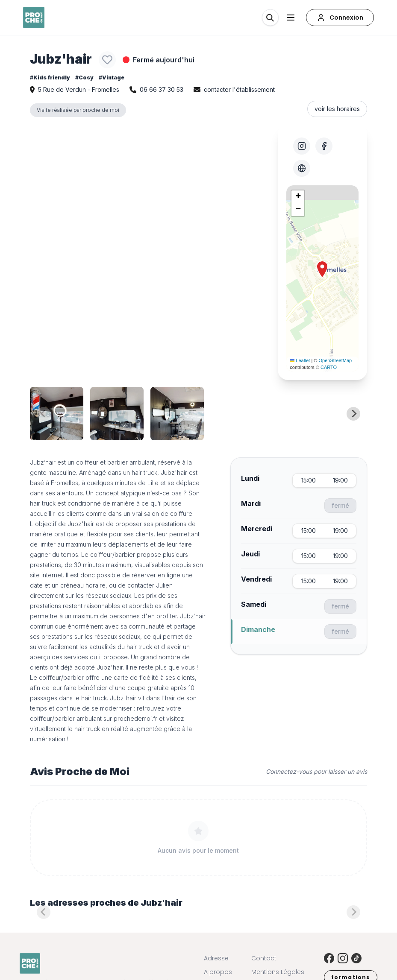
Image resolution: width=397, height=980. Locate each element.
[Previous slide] (44, 414)
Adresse (216, 958)
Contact (264, 958)
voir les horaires (337, 109)
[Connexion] (340, 18)
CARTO (329, 367)
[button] (322, 269)
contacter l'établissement (239, 89)
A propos (218, 972)
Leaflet (300, 360)
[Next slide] (353, 414)
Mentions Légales (278, 972)
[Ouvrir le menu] (291, 18)
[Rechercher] (270, 18)
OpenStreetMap (335, 360)
